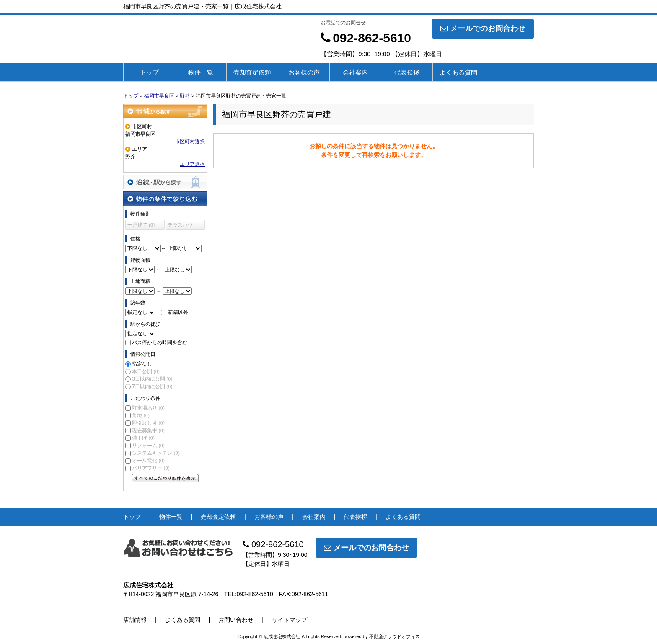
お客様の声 (304, 72)
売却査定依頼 (252, 72)
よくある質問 (458, 72)
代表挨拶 (407, 72)
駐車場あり (148, 408)
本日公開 (146, 371)
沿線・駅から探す (165, 182)
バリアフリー (151, 468)
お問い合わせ (236, 620)
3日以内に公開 (152, 379)
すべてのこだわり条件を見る (165, 478)
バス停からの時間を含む (160, 343)
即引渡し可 (148, 423)
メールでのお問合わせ (483, 28)
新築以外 (178, 312)
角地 (141, 415)
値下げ (143, 438)
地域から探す (165, 111)
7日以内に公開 (152, 386)
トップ (149, 72)
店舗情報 (135, 620)
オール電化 (148, 461)
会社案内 (355, 72)
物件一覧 (201, 72)
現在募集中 (148, 430)
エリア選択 (192, 164)
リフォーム (148, 446)
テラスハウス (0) (180, 226)
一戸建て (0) (141, 225)
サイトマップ (290, 620)
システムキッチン (156, 453)
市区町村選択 (190, 142)
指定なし (142, 364)
